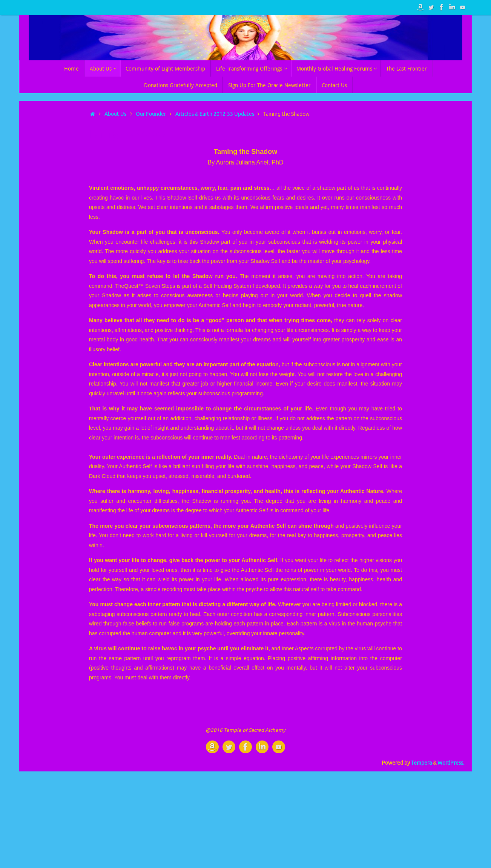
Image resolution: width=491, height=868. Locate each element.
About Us (115, 114)
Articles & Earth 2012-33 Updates (215, 114)
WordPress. (451, 763)
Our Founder (151, 114)
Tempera (421, 763)
